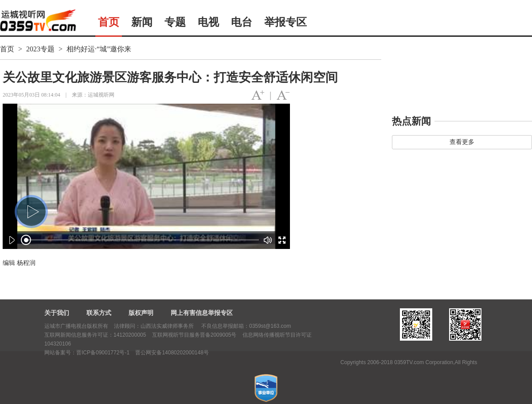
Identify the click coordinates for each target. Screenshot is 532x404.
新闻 (142, 22)
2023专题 (40, 49)
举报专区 (286, 22)
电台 (242, 22)
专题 (175, 22)
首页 (109, 22)
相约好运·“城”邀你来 (99, 49)
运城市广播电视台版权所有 (76, 326)
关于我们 (57, 313)
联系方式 (99, 313)
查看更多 (462, 142)
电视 (208, 22)
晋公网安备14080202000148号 (172, 353)
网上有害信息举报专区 (202, 313)
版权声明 (141, 313)
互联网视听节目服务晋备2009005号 (194, 335)
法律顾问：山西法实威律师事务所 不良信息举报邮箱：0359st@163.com (202, 326)
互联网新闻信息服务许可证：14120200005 (95, 335)
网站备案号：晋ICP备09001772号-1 (87, 353)
